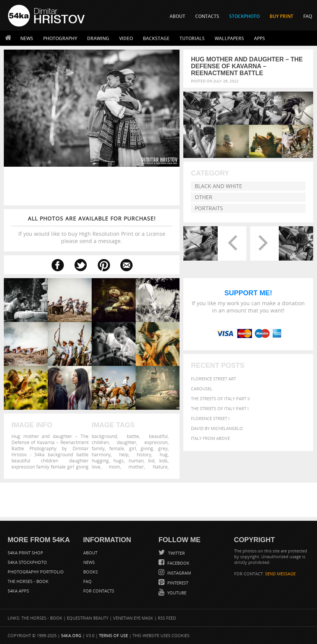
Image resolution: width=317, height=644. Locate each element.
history (144, 454)
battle (133, 436)
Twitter (176, 553)
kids (163, 460)
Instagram (179, 573)
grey (163, 448)
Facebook (178, 563)
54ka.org (71, 635)
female (117, 448)
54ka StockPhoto (27, 562)
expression (156, 442)
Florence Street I (210, 423)
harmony (101, 454)
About (90, 553)
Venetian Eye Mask (133, 618)
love (96, 467)
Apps (260, 38)
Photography (60, 38)
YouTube (176, 593)
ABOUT (177, 16)
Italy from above (210, 442)
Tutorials (192, 38)
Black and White (218, 186)
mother (136, 467)
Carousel (202, 393)
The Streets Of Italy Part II (220, 403)
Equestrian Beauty (88, 618)
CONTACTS (207, 16)
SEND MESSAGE (280, 574)
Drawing (98, 38)
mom (114, 467)
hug (164, 454)
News (27, 38)
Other (204, 197)
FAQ (308, 16)
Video (126, 38)
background (104, 436)
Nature (160, 467)
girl (133, 448)
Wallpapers (229, 38)
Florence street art (213, 383)
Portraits (209, 208)
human (136, 460)
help (124, 454)
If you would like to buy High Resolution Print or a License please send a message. (92, 230)
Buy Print (281, 16)
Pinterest (177, 583)
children (100, 442)
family (98, 448)
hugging (100, 460)
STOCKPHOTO (244, 16)
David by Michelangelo (217, 432)
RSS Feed (167, 618)
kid (151, 460)
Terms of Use (113, 635)
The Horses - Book (28, 581)
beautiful (158, 436)
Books (91, 572)
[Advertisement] (160, 500)
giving (147, 448)
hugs (119, 460)
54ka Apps (18, 591)
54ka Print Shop (25, 553)
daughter (127, 442)
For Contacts (99, 591)
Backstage (156, 38)
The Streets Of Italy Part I (220, 413)
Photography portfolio (36, 572)
